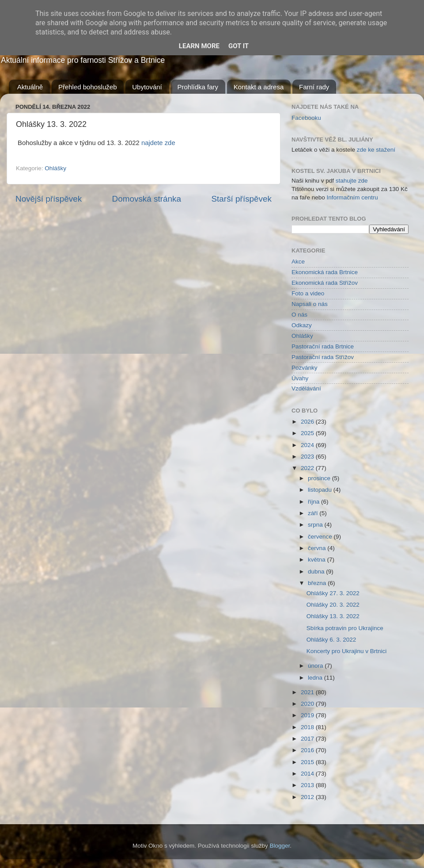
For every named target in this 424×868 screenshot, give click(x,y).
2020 (308, 704)
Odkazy (302, 325)
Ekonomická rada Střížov (325, 283)
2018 (308, 727)
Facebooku (306, 118)
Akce (298, 262)
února (316, 666)
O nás (299, 315)
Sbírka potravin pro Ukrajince (345, 628)
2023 (308, 457)
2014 (308, 774)
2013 (308, 785)
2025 (308, 433)
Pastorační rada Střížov (323, 357)
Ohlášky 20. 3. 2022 (333, 605)
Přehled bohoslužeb (88, 87)
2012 (308, 797)
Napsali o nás (310, 304)
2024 (308, 445)
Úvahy (300, 378)
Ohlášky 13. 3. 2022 (333, 616)
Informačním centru (352, 197)
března (318, 583)
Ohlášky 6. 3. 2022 (331, 640)
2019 (308, 715)
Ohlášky (55, 168)
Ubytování (147, 87)
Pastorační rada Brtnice (323, 346)
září (314, 513)
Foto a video (308, 293)
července (321, 537)
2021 (308, 692)
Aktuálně (30, 87)
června (318, 548)
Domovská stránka (147, 199)
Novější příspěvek (49, 199)
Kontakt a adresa (259, 87)
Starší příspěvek (242, 199)
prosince (320, 478)
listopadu (321, 490)
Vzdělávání (306, 388)
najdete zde (158, 143)
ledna (316, 678)
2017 (308, 739)
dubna (317, 572)
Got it (238, 46)
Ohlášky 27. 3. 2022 (333, 593)
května (318, 560)
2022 (308, 468)
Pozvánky (305, 368)
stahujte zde (352, 181)
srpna (316, 525)
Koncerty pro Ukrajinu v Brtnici (347, 651)
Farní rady (314, 87)
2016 (308, 750)
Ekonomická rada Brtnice (325, 272)
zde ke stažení (376, 150)
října (314, 502)
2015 (308, 762)
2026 (308, 422)
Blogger (280, 846)
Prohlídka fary (198, 87)
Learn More (199, 46)
